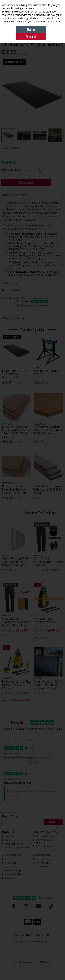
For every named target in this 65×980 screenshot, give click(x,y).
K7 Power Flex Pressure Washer (45, 620)
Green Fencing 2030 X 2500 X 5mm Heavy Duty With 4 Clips (16, 562)
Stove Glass (9, 863)
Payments (8, 867)
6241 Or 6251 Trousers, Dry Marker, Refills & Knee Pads (17, 622)
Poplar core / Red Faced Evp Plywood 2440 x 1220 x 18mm (15, 489)
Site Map (7, 878)
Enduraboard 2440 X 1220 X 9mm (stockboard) (15, 374)
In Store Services (42, 846)
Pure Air (7, 859)
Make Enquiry (26, 182)
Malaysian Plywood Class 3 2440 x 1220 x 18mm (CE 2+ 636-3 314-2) (16, 432)
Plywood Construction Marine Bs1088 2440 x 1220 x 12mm (48, 430)
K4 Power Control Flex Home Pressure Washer (16, 685)
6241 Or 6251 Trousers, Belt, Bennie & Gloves (48, 562)
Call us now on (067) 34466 (32, 935)
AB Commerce (47, 962)
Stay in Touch (10, 817)
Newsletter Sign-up (12, 844)
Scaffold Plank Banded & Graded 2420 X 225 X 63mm (48, 489)
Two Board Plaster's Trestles (47, 372)
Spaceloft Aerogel (12, 870)
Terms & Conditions (44, 859)
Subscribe (53, 822)
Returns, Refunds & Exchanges (43, 841)
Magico (22, 962)
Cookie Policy (41, 867)
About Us (8, 836)
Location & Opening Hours (16, 848)
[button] (61, 67)
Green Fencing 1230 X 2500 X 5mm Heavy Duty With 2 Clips (48, 685)
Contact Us (9, 840)
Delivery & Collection (45, 836)
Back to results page (15, 318)
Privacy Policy (41, 863)
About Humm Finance (14, 874)
